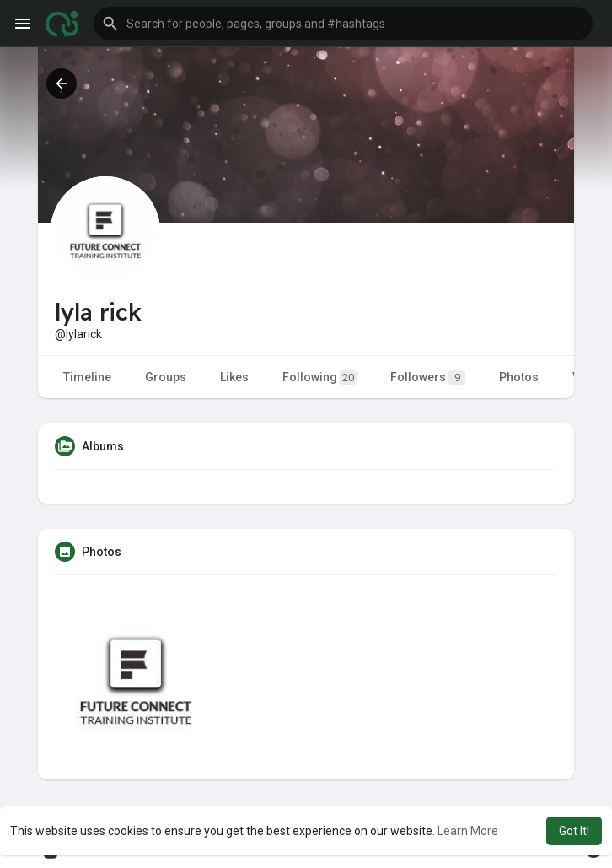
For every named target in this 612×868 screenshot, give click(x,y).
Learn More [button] (468, 831)
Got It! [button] (574, 831)
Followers (428, 377)
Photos (519, 377)
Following (319, 377)
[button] (343, 24)
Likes (234, 377)
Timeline (87, 377)
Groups (166, 377)
